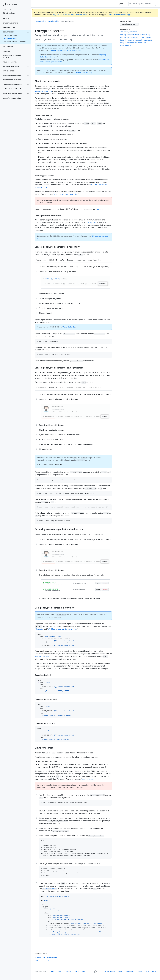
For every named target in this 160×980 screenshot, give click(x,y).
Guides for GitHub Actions (12, 98)
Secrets (99, 209)
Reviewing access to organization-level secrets (136, 40)
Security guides (54, 21)
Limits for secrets (126, 45)
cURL (62, 260)
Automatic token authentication (15, 42)
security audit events (43, 656)
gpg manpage (87, 779)
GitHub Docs (12, 4)
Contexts (39, 629)
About (154, 971)
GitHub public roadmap (84, 72)
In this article (125, 29)
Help (84, 971)
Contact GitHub (110, 971)
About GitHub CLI (69, 327)
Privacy (60, 971)
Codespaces (81, 260)
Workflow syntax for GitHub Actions (62, 629)
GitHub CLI (53, 260)
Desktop (70, 260)
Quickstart (6, 18)
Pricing (120, 971)
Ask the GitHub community (46, 958)
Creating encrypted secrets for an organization (137, 37)
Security (69, 971)
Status (77, 971)
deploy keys (92, 222)
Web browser (41, 260)
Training (140, 971)
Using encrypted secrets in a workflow (134, 43)
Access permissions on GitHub (66, 194)
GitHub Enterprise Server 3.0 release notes (66, 50)
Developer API (130, 971)
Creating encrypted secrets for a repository (135, 35)
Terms (52, 971)
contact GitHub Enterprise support (120, 14)
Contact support (42, 961)
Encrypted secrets (11, 39)
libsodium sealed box (43, 91)
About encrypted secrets (129, 32)
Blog (147, 971)
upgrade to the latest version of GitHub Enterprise (71, 14)
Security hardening (11, 35)
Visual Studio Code (95, 260)
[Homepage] (95, 972)
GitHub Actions (9, 13)
